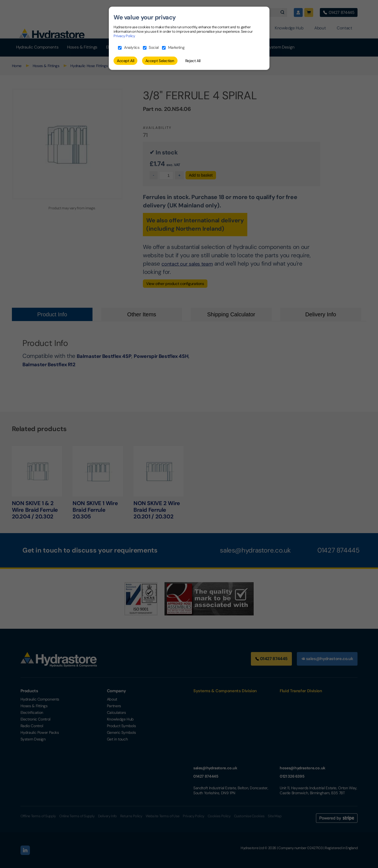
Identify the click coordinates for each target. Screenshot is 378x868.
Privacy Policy (124, 36)
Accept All (125, 61)
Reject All (193, 61)
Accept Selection (160, 61)
